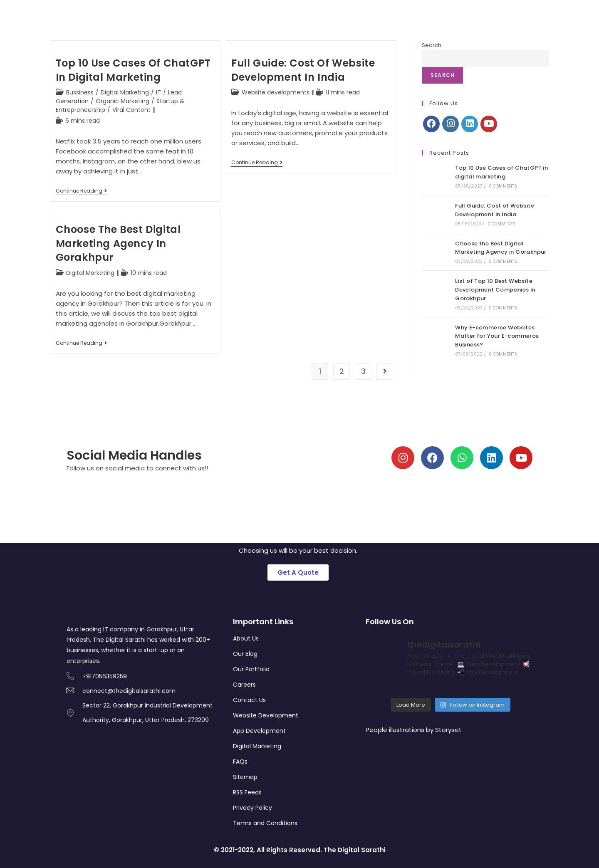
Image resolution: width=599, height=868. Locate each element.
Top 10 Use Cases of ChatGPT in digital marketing (133, 70)
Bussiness (80, 92)
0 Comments (503, 186)
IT (158, 92)
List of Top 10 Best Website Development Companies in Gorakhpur (495, 290)
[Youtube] (489, 124)
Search (432, 45)
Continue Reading (81, 191)
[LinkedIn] (470, 124)
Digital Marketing (125, 92)
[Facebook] (431, 124)
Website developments (276, 92)
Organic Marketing (123, 101)
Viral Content (131, 110)
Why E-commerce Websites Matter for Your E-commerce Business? (497, 336)
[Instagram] (450, 124)
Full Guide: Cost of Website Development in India (303, 70)
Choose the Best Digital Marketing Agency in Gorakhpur (118, 243)
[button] (298, 572)
